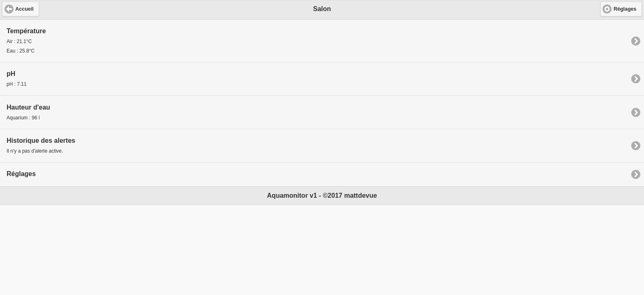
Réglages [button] (625, 9)
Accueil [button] (24, 9)
